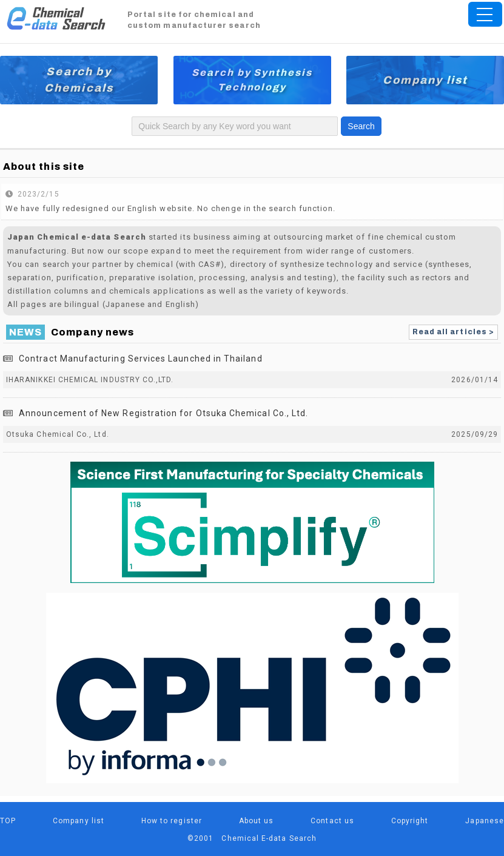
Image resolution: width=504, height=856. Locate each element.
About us (257, 821)
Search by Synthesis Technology (252, 80)
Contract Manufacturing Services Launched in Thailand (140, 359)
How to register (172, 821)
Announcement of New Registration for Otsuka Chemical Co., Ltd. (163, 413)
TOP (8, 821)
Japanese (485, 821)
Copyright (410, 821)
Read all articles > (453, 332)
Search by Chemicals (79, 80)
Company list (425, 80)
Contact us (332, 821)
